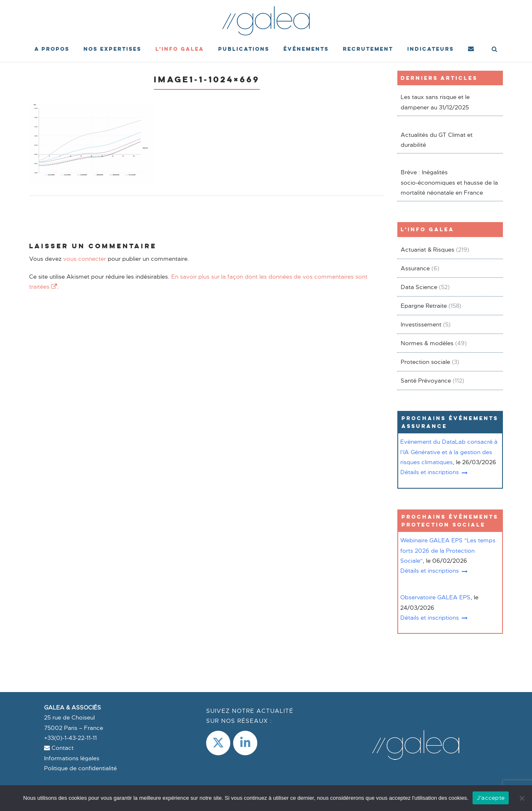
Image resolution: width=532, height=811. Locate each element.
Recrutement (368, 49)
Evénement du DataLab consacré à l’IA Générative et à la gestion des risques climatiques (449, 452)
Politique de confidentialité (80, 768)
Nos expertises (112, 49)
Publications (244, 49)
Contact (59, 748)
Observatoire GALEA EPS (435, 597)
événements (306, 49)
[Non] (522, 798)
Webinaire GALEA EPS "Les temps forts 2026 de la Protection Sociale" (448, 550)
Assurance (415, 268)
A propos (52, 49)
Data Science (419, 287)
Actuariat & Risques (427, 250)
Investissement (421, 324)
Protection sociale (425, 362)
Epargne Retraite (424, 306)
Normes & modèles (427, 343)
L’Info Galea (180, 49)
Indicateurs (431, 49)
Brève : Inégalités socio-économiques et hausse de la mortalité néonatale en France (449, 182)
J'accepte (491, 798)
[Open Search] (494, 50)
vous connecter (85, 259)
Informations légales (72, 758)
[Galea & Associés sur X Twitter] (218, 743)
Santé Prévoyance (426, 381)
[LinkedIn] (245, 743)
